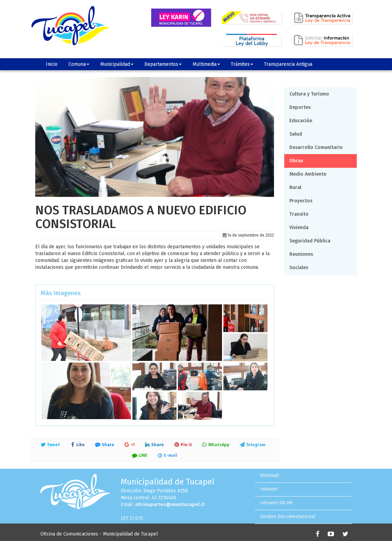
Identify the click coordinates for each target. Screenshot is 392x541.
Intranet (269, 489)
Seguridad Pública (310, 241)
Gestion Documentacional (288, 517)
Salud (296, 134)
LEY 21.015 (132, 518)
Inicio (52, 64)
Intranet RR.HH (276, 503)
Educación (301, 121)
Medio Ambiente (308, 174)
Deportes (300, 107)
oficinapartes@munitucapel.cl (170, 505)
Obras (296, 161)
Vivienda (299, 228)
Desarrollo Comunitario (316, 147)
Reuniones (301, 254)
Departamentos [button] (163, 64)
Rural (295, 187)
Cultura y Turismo (309, 94)
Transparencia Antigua (288, 64)
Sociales (299, 268)
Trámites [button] (242, 64)
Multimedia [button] (206, 64)
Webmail (270, 475)
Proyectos (301, 201)
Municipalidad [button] (117, 64)
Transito (299, 214)
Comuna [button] (79, 64)
